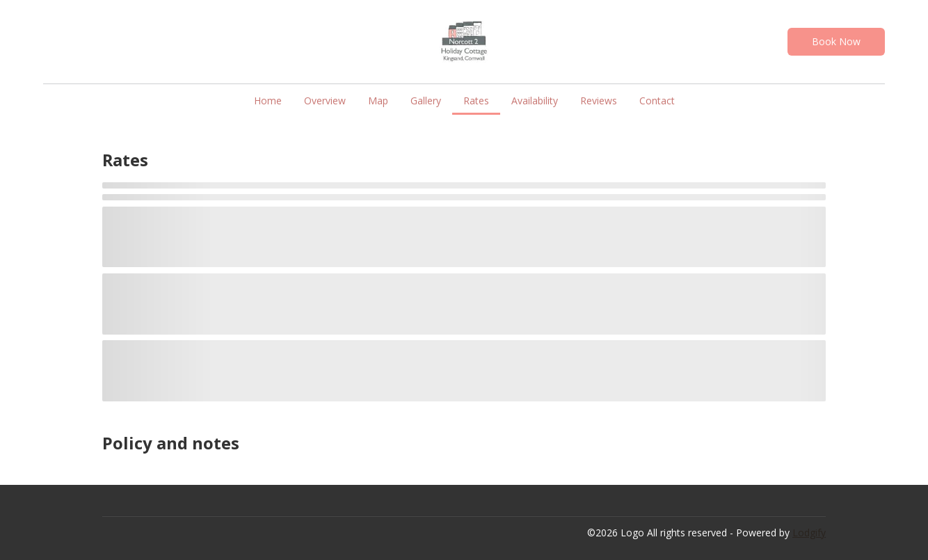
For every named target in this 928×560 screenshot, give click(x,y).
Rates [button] (476, 101)
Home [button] (268, 101)
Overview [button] (325, 101)
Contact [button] (657, 101)
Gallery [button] (426, 101)
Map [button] (378, 101)
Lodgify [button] (809, 533)
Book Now (836, 41)
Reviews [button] (599, 101)
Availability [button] (535, 101)
